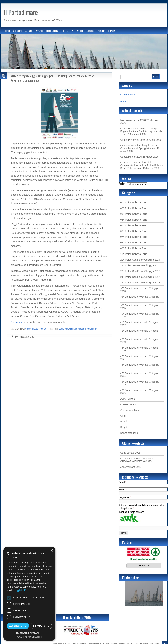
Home (7, 31)
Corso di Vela (128, 95)
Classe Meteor (32, 329)
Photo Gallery (52, 31)
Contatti (90, 31)
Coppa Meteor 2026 (131, 157)
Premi (124, 422)
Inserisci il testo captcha (132, 512)
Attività (29, 31)
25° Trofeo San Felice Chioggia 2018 (140, 283)
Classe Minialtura (130, 410)
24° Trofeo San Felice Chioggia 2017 (140, 277)
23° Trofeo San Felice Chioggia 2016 (140, 271)
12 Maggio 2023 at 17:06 (24, 337)
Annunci (39, 31)
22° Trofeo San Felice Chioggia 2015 (140, 265)
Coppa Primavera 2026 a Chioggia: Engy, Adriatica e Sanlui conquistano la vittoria (141, 131)
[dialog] (29, 594)
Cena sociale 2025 (130, 453)
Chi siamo (18, 31)
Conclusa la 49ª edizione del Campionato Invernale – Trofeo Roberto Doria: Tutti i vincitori (142, 165)
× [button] (51, 551)
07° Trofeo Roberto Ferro (134, 237)
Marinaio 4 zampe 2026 (133, 120)
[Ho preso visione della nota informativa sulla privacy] (121, 505)
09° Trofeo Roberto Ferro (134, 248)
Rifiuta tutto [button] (41, 626)
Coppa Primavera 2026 (133, 140)
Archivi (122, 184)
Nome (123, 490)
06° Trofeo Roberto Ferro (134, 231)
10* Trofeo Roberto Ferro (134, 254)
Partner (101, 31)
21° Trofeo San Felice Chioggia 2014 (140, 260)
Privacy (111, 31)
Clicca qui (16, 322)
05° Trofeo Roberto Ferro (134, 225)
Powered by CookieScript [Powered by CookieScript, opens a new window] (29, 637)
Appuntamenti (128, 399)
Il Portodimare (21, 12)
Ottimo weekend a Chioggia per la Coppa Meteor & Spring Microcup (139, 147)
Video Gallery (67, 31)
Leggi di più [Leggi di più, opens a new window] (20, 590)
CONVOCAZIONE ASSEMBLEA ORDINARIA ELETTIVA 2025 (138, 460)
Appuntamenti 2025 (131, 467)
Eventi (124, 102)
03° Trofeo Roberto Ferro (134, 214)
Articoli (80, 31)
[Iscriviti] (124, 533)
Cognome (125, 497)
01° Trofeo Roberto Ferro (134, 203)
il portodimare (91, 329)
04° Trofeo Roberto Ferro (134, 220)
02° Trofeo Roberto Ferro (134, 208)
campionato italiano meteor (71, 329)
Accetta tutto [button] (18, 626)
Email (123, 482)
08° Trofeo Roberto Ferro (134, 243)
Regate (43, 329)
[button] (29, 633)
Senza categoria (129, 433)
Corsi (123, 416)
